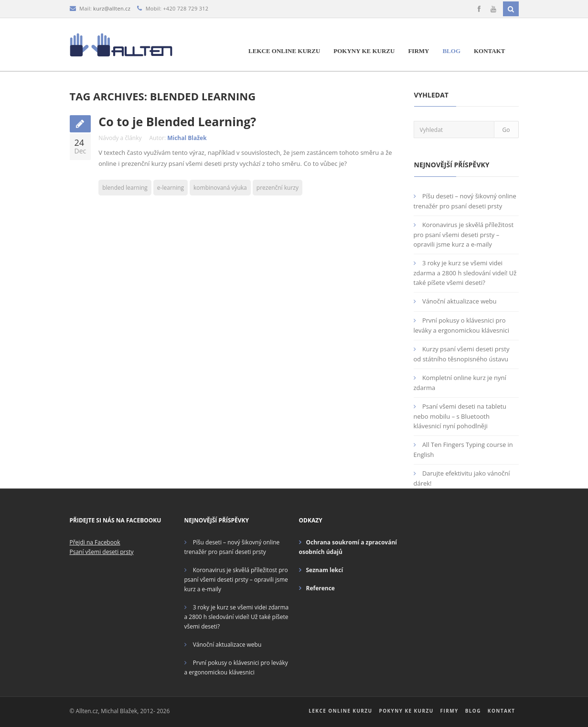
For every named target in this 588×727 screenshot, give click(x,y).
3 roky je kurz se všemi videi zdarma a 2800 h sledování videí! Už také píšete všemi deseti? (465, 273)
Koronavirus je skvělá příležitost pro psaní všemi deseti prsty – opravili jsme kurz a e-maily (464, 234)
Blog (451, 51)
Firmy (418, 51)
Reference (321, 588)
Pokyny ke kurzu (364, 51)
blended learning (125, 188)
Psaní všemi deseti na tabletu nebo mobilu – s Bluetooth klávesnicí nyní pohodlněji (460, 416)
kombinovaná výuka (220, 188)
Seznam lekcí (325, 570)
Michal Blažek (187, 138)
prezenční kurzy (278, 188)
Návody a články (120, 138)
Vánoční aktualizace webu (460, 301)
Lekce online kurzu (284, 51)
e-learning (171, 188)
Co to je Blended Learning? (177, 121)
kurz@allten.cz (112, 8)
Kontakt (490, 51)
